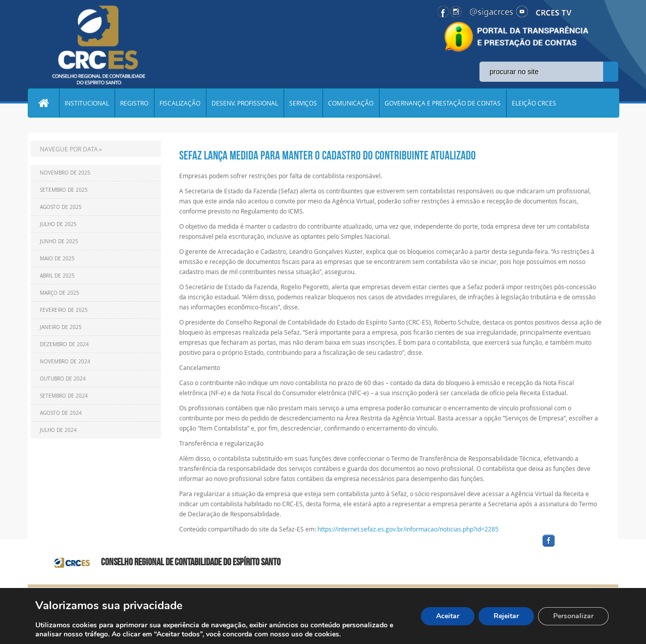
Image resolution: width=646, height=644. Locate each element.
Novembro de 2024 (65, 362)
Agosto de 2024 (61, 413)
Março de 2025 (60, 293)
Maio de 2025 (57, 259)
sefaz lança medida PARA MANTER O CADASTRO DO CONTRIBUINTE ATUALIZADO (328, 155)
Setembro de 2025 (64, 190)
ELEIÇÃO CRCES (534, 103)
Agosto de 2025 (61, 207)
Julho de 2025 (58, 224)
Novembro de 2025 (65, 173)
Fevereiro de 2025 (64, 310)
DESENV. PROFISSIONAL (245, 103)
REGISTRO (134, 103)
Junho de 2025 (59, 241)
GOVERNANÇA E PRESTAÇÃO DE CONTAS (443, 103)
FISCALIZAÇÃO (180, 103)
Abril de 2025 (57, 276)
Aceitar (448, 616)
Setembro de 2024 (64, 396)
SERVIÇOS (303, 103)
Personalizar (573, 616)
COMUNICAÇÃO (351, 103)
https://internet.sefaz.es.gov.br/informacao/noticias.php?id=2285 (408, 529)
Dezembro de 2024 (64, 344)
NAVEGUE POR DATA (69, 149)
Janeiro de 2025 (61, 327)
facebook (573, 547)
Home (43, 103)
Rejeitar (506, 616)
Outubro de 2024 (63, 379)
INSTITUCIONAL (87, 103)
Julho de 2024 (58, 430)
